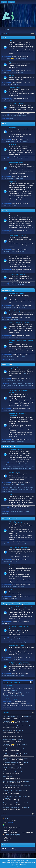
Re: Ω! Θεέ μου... (6, 206)
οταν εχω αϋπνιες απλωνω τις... (12, 781)
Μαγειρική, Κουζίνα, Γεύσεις (18, 450)
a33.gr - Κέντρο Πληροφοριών (13, 682)
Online (4, 845)
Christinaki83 (23, 116)
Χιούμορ (12, 76)
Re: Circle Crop (6, 410)
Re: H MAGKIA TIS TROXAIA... (10, 587)
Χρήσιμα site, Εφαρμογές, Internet (20, 607)
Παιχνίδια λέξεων (15, 88)
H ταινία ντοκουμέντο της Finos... (12, 726)
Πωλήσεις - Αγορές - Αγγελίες (19, 663)
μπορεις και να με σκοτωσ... (9, 337)
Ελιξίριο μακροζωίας (7, 599)
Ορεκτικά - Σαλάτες (23, 467)
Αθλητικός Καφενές (15, 522)
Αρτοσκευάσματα (13, 467)
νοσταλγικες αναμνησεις (10, 749)
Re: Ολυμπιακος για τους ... (9, 544)
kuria (19, 100)
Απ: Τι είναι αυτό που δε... (8, 159)
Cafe (10, 40)
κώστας (12, 232)
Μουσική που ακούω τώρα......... (12, 717)
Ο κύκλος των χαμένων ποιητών (20, 323)
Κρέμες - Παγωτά (6, 489)
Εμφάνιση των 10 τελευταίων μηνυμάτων (14, 696)
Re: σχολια (4, 232)
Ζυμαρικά (31, 467)
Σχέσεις (11, 62)
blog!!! (5, 777)
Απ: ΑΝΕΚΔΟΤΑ (6, 84)
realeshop (27, 786)
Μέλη (6, 819)
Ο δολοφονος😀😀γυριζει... (11, 721)
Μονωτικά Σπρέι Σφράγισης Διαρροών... (14, 790)
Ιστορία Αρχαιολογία (16, 162)
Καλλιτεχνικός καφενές (17, 293)
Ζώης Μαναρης (6, 319)
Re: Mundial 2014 (6, 562)
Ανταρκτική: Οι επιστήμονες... (11, 754)
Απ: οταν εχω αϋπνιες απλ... (9, 72)
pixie (14, 206)
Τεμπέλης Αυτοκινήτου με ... (9, 675)
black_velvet (22, 308)
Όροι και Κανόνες (21, 860)
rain (20, 659)
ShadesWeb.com (22, 866)
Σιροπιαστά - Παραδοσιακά (26, 487)
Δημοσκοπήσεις (6, 387)
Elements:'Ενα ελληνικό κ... (9, 509)
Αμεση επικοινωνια (8, 740)
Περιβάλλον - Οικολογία (17, 274)
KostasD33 (28, 717)
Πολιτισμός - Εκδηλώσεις (17, 103)
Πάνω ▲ (28, 860)
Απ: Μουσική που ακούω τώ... (9, 357)
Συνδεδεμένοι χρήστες (12, 835)
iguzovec (14, 690)
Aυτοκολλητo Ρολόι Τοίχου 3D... (12, 807)
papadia (24, 744)
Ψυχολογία (13, 145)
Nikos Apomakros (24, 141)
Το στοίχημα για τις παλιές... (11, 763)
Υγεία (11, 590)
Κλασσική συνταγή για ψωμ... (9, 464)
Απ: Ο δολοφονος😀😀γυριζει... (10, 59)
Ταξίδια (11, 119)
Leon (12, 735)
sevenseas (15, 319)
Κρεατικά (13, 469)
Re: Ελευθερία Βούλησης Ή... (9, 141)
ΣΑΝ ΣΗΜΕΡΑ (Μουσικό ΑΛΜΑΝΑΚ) (23, 385)
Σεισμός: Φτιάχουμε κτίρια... (11, 758)
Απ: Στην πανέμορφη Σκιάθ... (9, 116)
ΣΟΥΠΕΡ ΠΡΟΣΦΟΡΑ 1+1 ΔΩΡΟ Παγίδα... (15, 797)
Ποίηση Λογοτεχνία (15, 311)
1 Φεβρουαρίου (7, 767)
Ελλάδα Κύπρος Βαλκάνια (18, 235)
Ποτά (11, 494)
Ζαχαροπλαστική (15, 472)
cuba (11, 777)
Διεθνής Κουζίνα (27, 469)
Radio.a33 (12, 360)
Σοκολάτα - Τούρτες (14, 487)
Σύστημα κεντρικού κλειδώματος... (13, 803)
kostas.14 (20, 159)
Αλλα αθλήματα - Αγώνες (17, 565)
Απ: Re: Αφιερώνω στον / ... (9, 308)
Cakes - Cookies (29, 489)
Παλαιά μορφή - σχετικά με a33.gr (18, 642)
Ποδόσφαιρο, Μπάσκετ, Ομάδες (20, 547)
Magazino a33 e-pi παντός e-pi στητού (22, 368)
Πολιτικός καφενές (15, 214)
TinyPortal (9, 860)
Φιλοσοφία (13, 127)
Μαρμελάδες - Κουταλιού (17, 489)
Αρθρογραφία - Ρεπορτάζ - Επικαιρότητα (19, 383)
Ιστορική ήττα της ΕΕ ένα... (9, 271)
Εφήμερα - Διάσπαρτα (16, 645)
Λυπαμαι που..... (8, 772)
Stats (4, 814)
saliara (22, 587)
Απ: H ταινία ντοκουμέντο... (9, 380)
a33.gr (24, 374)
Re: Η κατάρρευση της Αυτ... (9, 252)
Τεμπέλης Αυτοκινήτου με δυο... (12, 786)
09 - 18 (5, 735)
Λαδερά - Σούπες (6, 469)
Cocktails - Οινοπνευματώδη (16, 512)
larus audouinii (23, 464)
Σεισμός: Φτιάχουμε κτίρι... (8, 441)
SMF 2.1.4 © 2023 (14, 864)
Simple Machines (23, 864)
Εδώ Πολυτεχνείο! (8, 730)
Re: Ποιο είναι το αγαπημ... (9, 639)
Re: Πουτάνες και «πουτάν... (9, 659)
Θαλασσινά (19, 469)
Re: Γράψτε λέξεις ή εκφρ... (9, 100)
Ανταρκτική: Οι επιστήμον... (9, 285)
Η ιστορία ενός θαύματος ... (9, 178)
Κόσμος (12, 255)
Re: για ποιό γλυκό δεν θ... (8, 484)
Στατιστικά (8, 686)
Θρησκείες (12, 182)
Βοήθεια (14, 860)
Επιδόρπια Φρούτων (7, 491)
